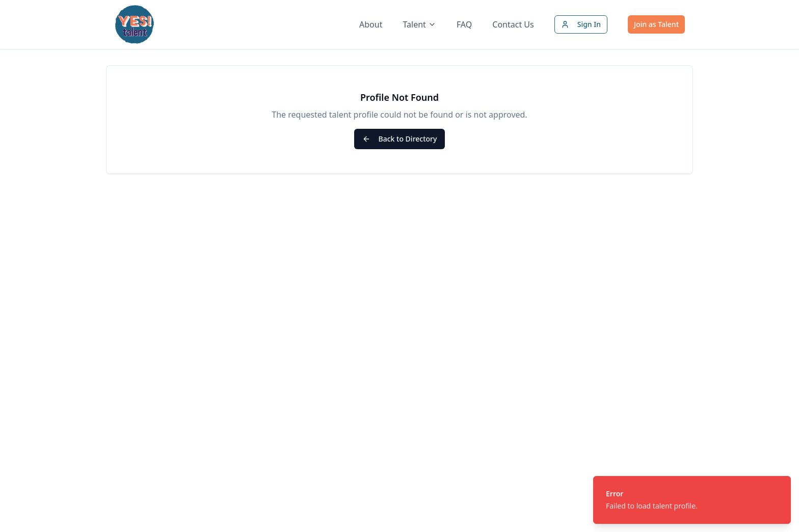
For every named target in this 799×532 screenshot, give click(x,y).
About (371, 24)
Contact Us (513, 24)
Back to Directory (400, 139)
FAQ (464, 24)
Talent (419, 24)
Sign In (581, 24)
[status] (692, 500)
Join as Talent (656, 24)
